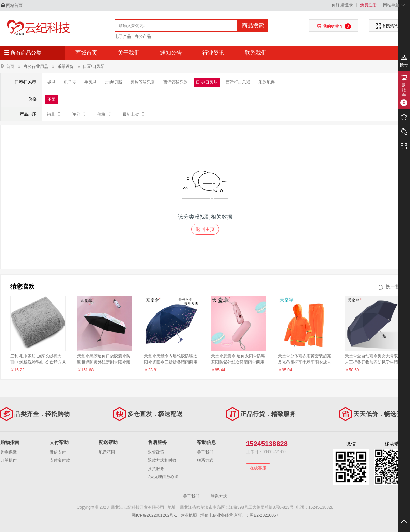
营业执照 (189, 515)
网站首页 (14, 5)
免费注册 (368, 5)
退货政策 (156, 452)
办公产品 (143, 36)
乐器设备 (66, 66)
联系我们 (256, 53)
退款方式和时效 (162, 460)
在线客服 (258, 468)
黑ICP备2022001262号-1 (154, 515)
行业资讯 (213, 53)
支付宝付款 (60, 460)
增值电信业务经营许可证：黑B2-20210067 (239, 515)
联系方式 (205, 460)
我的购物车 (334, 26)
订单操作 (9, 460)
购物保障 (9, 452)
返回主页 (205, 229)
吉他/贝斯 (114, 82)
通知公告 (171, 53)
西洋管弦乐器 (175, 82)
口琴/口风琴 (94, 66)
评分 (79, 114)
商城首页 (86, 53)
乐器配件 (267, 82)
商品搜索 (253, 25)
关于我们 (129, 53)
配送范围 (107, 452)
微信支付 (58, 452)
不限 (52, 99)
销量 (54, 114)
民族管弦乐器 (143, 82)
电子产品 (123, 36)
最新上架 (134, 114)
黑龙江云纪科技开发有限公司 (37, 28)
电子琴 (70, 82)
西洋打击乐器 (238, 82)
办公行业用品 (36, 66)
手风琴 (90, 82)
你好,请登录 (342, 5)
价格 (105, 114)
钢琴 (52, 82)
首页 (10, 66)
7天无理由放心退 (163, 477)
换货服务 (156, 469)
